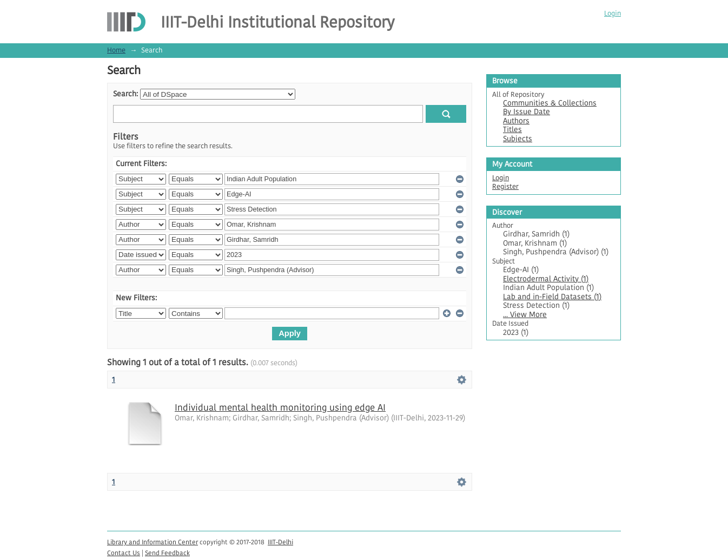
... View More (525, 315)
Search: (125, 94)
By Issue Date (527, 112)
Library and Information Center (153, 542)
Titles (512, 130)
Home (116, 50)
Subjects (518, 139)
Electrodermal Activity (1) (546, 279)
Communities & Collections (550, 103)
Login (613, 13)
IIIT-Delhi (280, 542)
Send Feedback (167, 553)
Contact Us (124, 553)
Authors (516, 121)
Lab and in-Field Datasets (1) (552, 297)
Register (505, 186)
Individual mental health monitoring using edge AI (280, 407)
